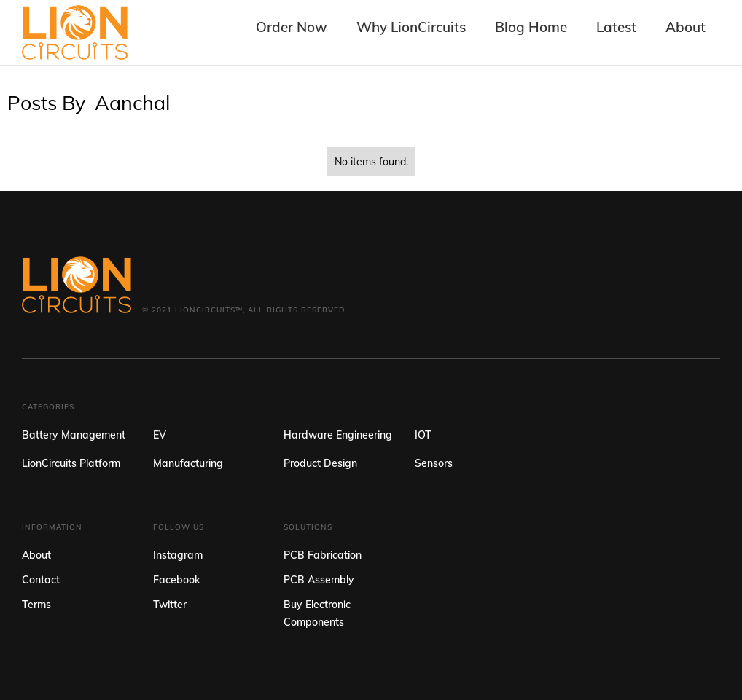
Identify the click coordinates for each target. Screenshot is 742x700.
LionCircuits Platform (71, 463)
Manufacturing (188, 463)
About (36, 555)
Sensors (434, 463)
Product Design (320, 463)
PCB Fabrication (323, 555)
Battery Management (74, 435)
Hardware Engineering (338, 435)
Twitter (170, 605)
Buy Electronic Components (317, 613)
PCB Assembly (319, 580)
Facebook (176, 580)
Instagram (178, 555)
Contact (41, 580)
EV (160, 435)
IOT (423, 435)
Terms (36, 605)
